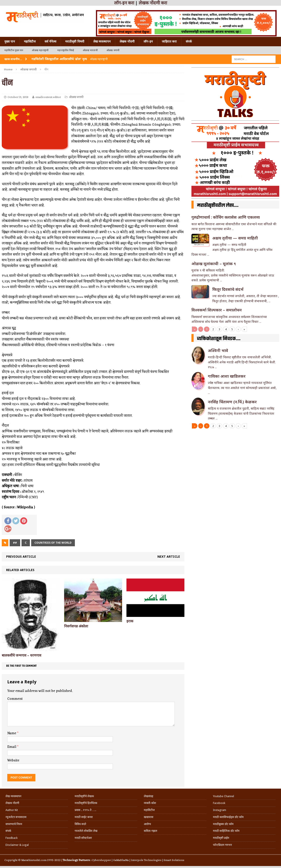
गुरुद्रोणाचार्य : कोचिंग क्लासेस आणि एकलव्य (226, 217)
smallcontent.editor (48, 97)
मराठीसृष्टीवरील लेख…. (218, 205)
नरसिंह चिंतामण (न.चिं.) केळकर (232, 402)
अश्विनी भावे (218, 350)
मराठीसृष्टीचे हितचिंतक (86, 803)
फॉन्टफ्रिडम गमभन (222, 845)
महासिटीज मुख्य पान (14, 50)
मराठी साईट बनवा (84, 817)
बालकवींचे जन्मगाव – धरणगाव (22, 655)
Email (12, 747)
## (15, 543)
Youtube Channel (223, 796)
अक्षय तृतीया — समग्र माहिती (235, 238)
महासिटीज (30, 41)
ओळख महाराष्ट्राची (40, 50)
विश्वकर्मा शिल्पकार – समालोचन (217, 310)
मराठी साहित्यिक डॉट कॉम (226, 831)
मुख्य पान (10, 41)
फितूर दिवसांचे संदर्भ (228, 289)
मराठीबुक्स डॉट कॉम (223, 824)
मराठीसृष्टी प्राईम (221, 838)
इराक (130, 621)
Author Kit (12, 810)
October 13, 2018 (18, 97)
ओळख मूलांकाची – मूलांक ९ (214, 264)
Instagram (220, 810)
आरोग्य (147, 824)
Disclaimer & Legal (17, 845)
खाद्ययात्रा (149, 817)
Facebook (219, 803)
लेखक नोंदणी (127, 41)
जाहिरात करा (169, 41)
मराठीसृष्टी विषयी (75, 41)
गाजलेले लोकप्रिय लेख (86, 831)
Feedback (12, 838)
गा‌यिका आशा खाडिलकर (227, 376)
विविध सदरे (80, 824)
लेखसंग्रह (149, 796)
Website (13, 761)
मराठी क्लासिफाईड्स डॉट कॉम (228, 817)
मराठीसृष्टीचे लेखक (84, 796)
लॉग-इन (148, 41)
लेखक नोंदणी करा (153, 3)
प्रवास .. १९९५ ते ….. (85, 810)
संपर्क (189, 41)
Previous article (21, 556)
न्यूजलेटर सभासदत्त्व (16, 817)
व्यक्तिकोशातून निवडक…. (219, 339)
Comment (15, 699)
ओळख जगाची (113, 50)
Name (12, 733)
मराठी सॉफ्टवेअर (83, 838)
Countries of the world (53, 543)
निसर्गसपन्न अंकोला (76, 626)
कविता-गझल (150, 831)
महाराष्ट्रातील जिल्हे (66, 50)
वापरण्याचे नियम (14, 824)
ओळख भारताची (90, 50)
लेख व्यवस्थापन (102, 41)
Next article (169, 556)
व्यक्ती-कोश (150, 803)
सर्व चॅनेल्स (50, 41)
